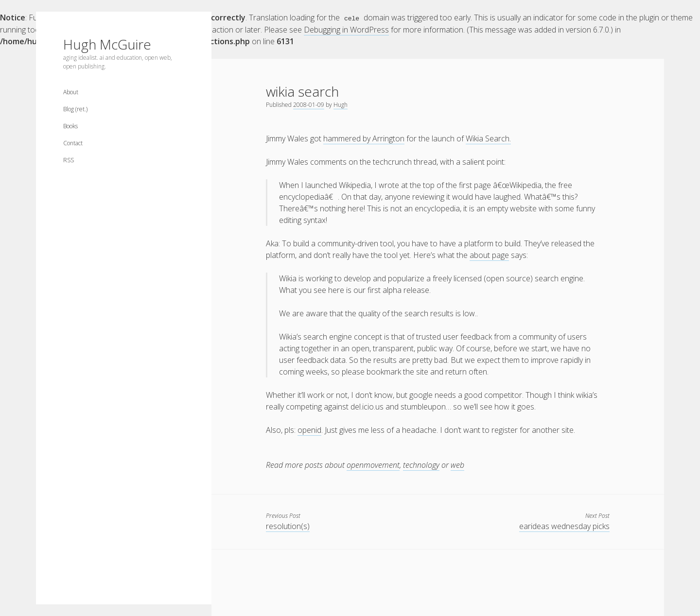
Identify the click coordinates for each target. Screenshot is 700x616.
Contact (73, 143)
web (457, 464)
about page (489, 255)
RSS (69, 160)
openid (309, 429)
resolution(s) (288, 526)
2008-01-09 (309, 104)
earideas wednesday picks (564, 526)
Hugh (341, 104)
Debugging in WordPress (346, 29)
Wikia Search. (488, 138)
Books (70, 126)
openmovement (373, 464)
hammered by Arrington (364, 138)
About (71, 92)
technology (421, 464)
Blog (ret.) (75, 109)
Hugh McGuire (107, 44)
